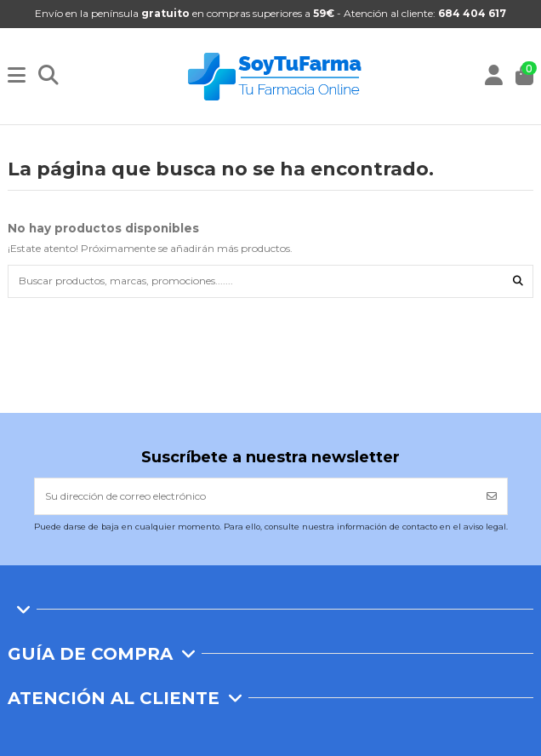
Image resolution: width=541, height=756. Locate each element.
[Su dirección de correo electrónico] (256, 496)
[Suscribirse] (492, 496)
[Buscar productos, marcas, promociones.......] (518, 281)
